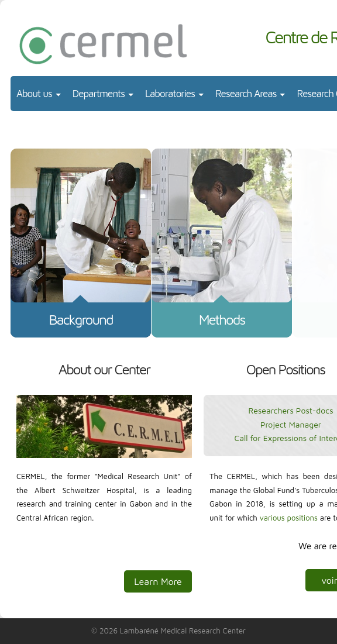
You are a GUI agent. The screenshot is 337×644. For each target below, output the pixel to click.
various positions (289, 518)
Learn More (158, 581)
